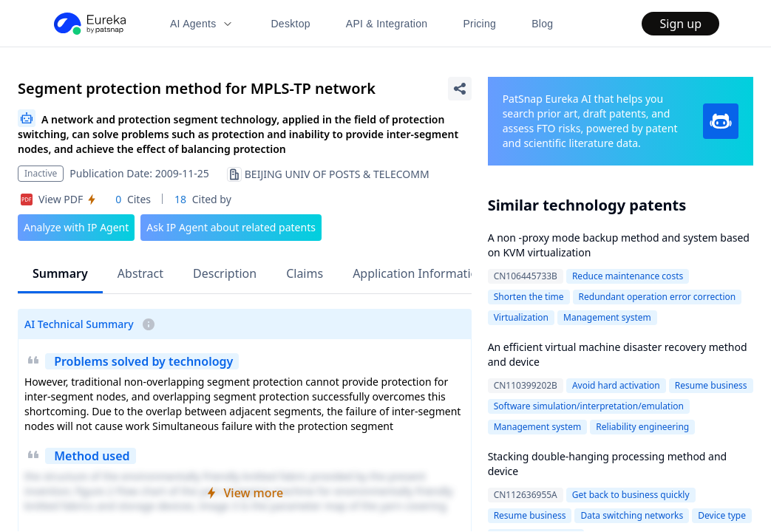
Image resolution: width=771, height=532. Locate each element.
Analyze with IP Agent (76, 227)
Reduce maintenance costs (628, 276)
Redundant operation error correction (658, 297)
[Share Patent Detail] (460, 89)
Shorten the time (529, 297)
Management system (607, 317)
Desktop (290, 24)
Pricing (479, 24)
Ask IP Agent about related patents (231, 227)
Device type (722, 515)
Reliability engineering (642, 427)
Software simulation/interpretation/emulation (589, 406)
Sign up (680, 24)
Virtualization (521, 317)
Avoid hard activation (616, 385)
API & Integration (387, 24)
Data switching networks (632, 515)
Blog (542, 24)
